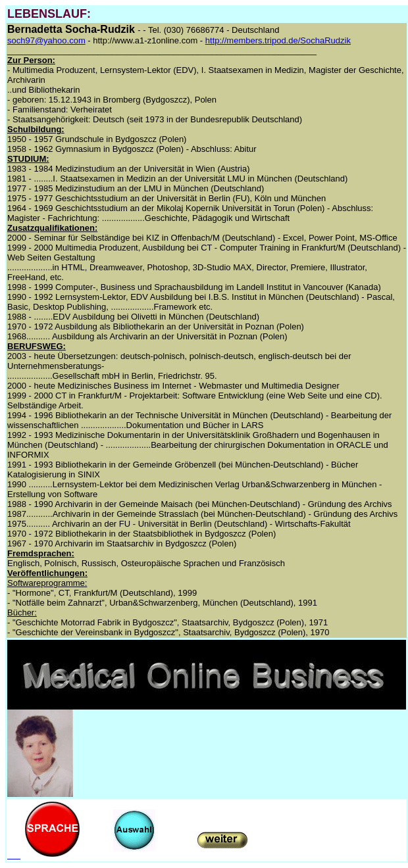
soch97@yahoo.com (46, 40)
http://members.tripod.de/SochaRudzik (278, 40)
